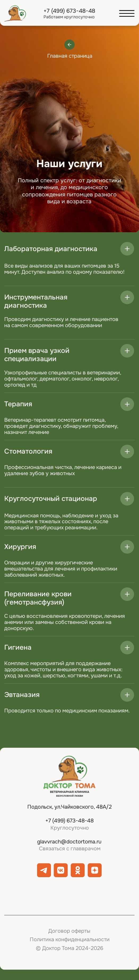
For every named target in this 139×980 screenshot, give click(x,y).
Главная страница (70, 56)
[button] (127, 13)
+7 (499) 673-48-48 (69, 11)
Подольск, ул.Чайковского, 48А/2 (69, 807)
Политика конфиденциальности (70, 939)
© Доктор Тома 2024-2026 (69, 948)
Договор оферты (69, 931)
